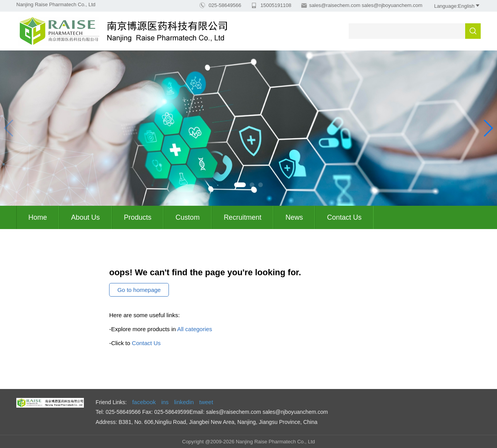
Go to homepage (139, 290)
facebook (144, 402)
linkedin (184, 402)
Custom (188, 217)
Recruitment (242, 217)
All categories (195, 329)
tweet (206, 402)
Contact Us (344, 217)
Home (38, 217)
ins (165, 402)
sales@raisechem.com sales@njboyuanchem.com (366, 5)
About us (85, 217)
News (294, 217)
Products (138, 217)
